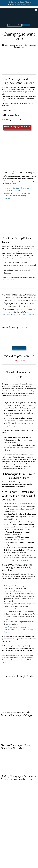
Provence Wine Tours (18, 660)
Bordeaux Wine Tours (20, 655)
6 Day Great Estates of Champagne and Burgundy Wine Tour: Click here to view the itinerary (18, 630)
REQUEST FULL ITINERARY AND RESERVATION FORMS (17, 127)
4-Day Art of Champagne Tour (21, 193)
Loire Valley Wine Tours (17, 657)
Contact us (5, 277)
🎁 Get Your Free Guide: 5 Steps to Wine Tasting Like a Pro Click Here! (20, 3)
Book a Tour (19, 348)
